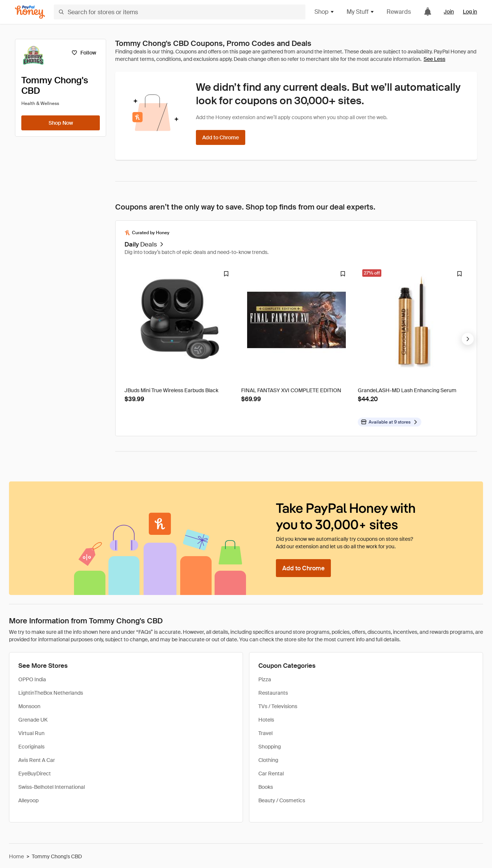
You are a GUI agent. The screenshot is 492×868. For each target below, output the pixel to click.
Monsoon (29, 706)
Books (266, 787)
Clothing (268, 760)
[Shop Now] (61, 123)
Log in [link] (470, 12)
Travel (265, 733)
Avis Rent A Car (37, 760)
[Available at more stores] (390, 422)
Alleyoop (28, 800)
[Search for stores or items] (180, 12)
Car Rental (271, 774)
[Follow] (84, 53)
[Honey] (30, 12)
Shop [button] (325, 12)
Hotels (266, 720)
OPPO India (32, 679)
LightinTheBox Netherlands (51, 693)
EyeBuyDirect (35, 774)
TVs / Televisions (278, 706)
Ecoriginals (31, 747)
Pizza (265, 679)
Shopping (270, 747)
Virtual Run (31, 733)
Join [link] (449, 12)
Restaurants (273, 693)
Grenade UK (33, 720)
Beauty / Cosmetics (282, 800)
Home (16, 856)
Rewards (399, 12)
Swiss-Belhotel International (52, 787)
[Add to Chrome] (221, 137)
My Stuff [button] (361, 12)
